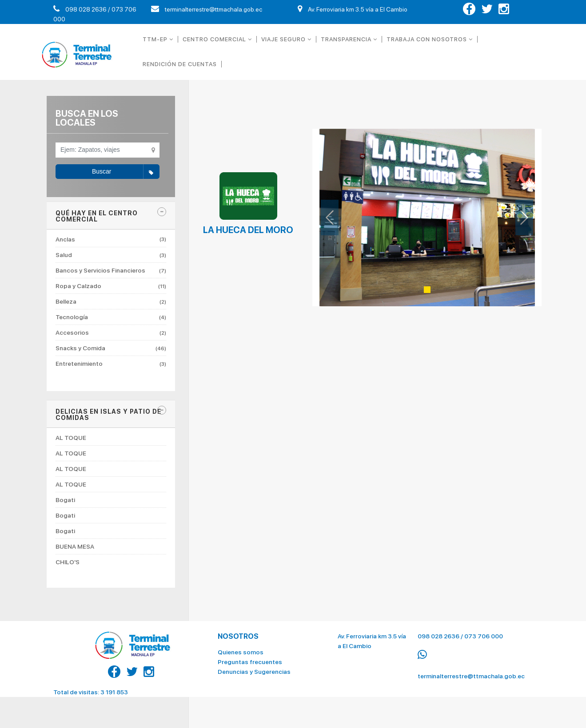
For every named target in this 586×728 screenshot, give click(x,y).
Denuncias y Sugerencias (254, 667)
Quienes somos (241, 648)
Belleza (111, 301)
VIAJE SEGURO (286, 39)
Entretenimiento (111, 364)
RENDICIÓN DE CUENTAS (180, 64)
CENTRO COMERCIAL (217, 39)
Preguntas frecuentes (250, 657)
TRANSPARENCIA (349, 39)
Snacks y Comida (111, 348)
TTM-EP (158, 39)
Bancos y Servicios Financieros (111, 270)
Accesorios (111, 332)
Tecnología (111, 317)
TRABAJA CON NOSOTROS (430, 39)
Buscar (126, 172)
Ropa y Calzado (111, 286)
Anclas (111, 239)
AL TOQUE (71, 438)
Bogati (65, 500)
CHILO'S (68, 562)
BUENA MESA (75, 546)
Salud (111, 255)
